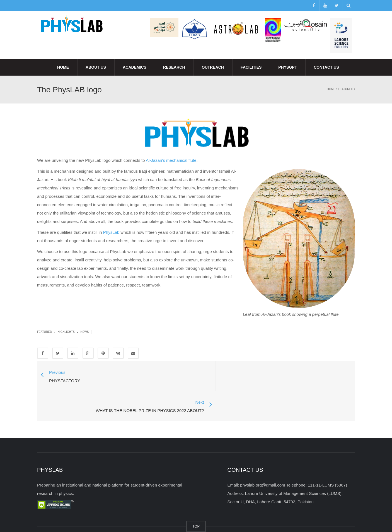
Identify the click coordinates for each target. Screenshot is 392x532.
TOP (196, 496)
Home (63, 67)
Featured (346, 89)
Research (174, 67)
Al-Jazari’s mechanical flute (171, 160)
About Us (96, 67)
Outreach (213, 67)
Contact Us (326, 67)
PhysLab (111, 232)
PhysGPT (288, 67)
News (84, 332)
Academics (135, 67)
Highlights (66, 332)
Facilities (251, 67)
